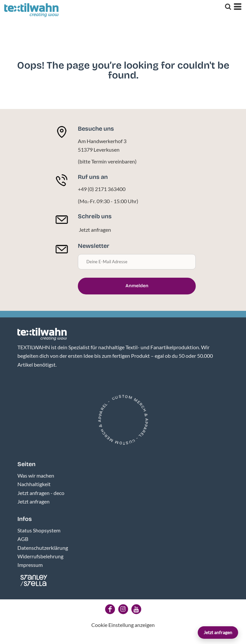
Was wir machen (36, 475)
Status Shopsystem (39, 530)
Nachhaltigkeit (34, 484)
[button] (42, 334)
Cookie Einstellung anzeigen (123, 625)
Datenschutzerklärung (43, 548)
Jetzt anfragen (218, 632)
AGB (23, 539)
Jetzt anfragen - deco (41, 493)
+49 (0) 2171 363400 (102, 189)
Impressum (30, 565)
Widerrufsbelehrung (40, 556)
